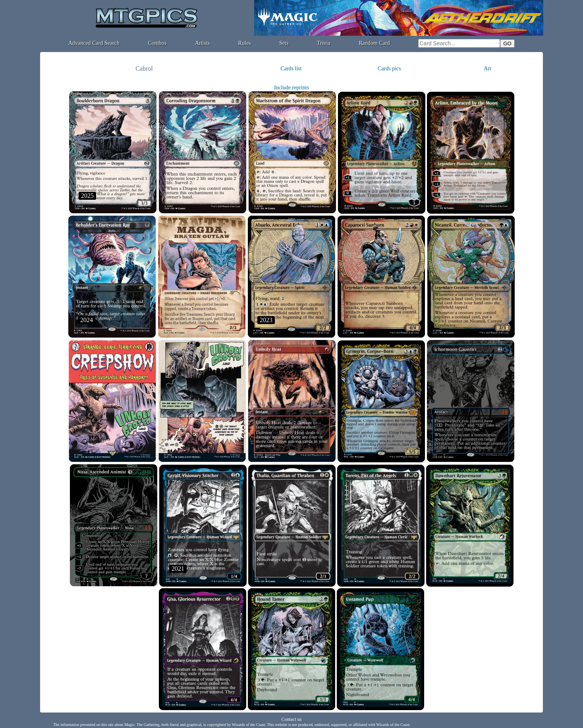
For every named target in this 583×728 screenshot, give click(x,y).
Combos (157, 43)
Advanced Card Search (94, 43)
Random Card (375, 43)
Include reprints (291, 88)
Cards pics (389, 69)
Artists (202, 43)
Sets (284, 43)
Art (487, 69)
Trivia (324, 43)
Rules (245, 43)
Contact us (292, 719)
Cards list (291, 69)
